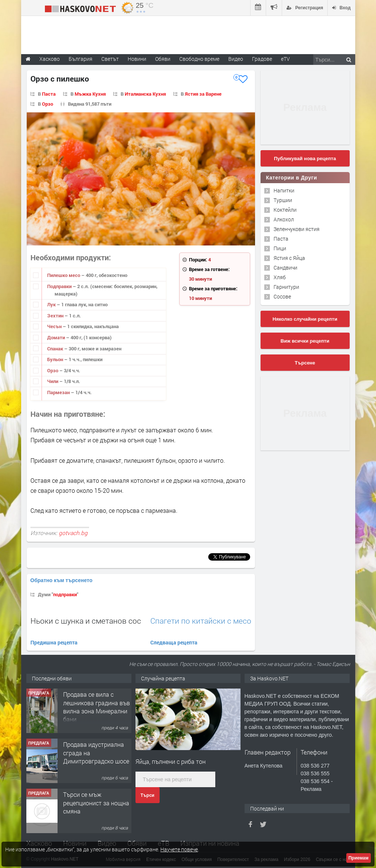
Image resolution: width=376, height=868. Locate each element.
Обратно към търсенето (62, 580)
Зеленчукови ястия (297, 229)
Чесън (55, 326)
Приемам (359, 858)
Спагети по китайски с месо (201, 621)
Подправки (60, 286)
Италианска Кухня (145, 94)
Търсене (305, 363)
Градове (262, 59)
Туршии (283, 200)
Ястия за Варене (203, 94)
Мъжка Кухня (90, 94)
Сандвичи (285, 268)
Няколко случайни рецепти (305, 319)
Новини (137, 59)
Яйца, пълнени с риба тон (171, 761)
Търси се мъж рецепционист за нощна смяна (96, 803)
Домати (57, 337)
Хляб (280, 277)
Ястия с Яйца (289, 258)
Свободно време (199, 59)
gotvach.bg (73, 533)
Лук (52, 304)
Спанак (56, 349)
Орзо (48, 104)
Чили (53, 381)
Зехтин (56, 316)
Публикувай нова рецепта (305, 159)
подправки (65, 594)
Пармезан (59, 392)
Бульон (56, 359)
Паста (49, 94)
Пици (280, 248)
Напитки (284, 190)
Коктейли (285, 210)
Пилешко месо (64, 275)
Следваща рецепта (174, 642)
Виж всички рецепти (305, 341)
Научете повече (179, 849)
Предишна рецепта (54, 642)
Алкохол (284, 219)
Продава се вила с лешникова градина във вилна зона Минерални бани (97, 707)
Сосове (282, 296)
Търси (148, 795)
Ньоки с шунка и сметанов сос (86, 621)
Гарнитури (286, 287)
